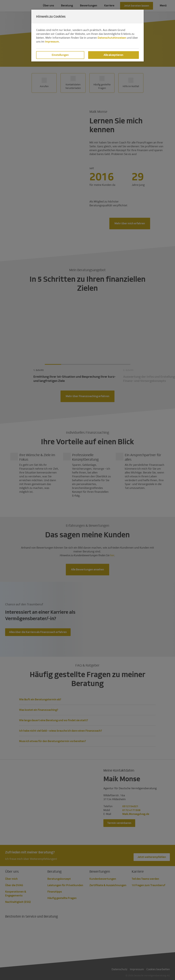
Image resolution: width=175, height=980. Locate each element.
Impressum (52, 42)
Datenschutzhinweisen (112, 38)
